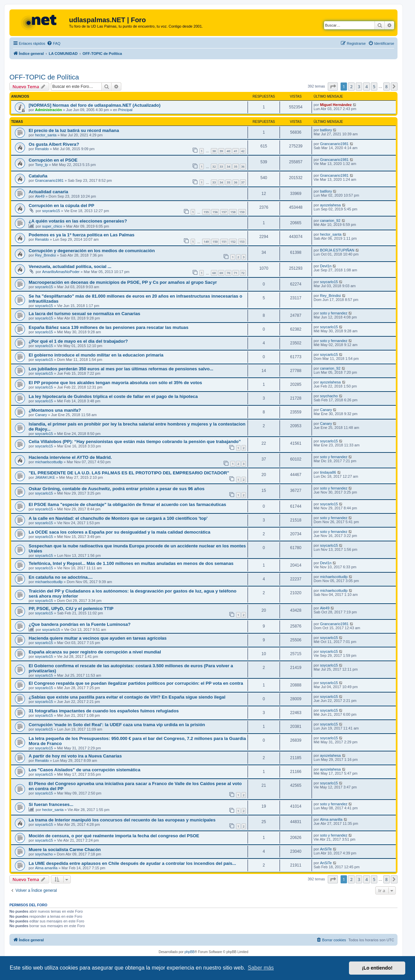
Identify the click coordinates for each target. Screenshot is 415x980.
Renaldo (42, 149)
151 (224, 242)
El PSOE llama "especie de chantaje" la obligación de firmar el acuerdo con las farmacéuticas (127, 504)
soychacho (329, 396)
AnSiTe (326, 849)
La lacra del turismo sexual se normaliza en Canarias (84, 314)
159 (242, 212)
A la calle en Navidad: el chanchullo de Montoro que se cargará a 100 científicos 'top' (118, 518)
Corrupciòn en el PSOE (53, 160)
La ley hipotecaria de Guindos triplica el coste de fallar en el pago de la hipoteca (113, 396)
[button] (333, 87)
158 (233, 212)
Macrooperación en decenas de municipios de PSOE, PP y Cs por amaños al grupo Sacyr (123, 282)
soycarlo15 (51, 211)
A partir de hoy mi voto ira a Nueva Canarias (75, 756)
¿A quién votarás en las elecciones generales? (78, 221)
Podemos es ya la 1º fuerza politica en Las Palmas (82, 235)
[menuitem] (54, 43)
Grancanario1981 (334, 144)
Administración (49, 110)
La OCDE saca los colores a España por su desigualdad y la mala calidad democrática (119, 532)
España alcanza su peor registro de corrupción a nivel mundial (95, 652)
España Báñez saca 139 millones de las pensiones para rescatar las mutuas (108, 327)
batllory (326, 130)
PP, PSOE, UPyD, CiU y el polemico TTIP (71, 609)
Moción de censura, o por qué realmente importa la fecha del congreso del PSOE (114, 836)
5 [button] (374, 87)
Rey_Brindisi (45, 255)
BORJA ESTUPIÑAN (337, 250)
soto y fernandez (334, 313)
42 (243, 151)
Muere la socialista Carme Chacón (65, 850)
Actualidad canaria (48, 192)
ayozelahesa (330, 205)
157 (224, 212)
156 (215, 212)
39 (221, 151)
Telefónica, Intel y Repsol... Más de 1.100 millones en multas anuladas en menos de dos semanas (131, 563)
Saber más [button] (261, 968)
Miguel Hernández (336, 105)
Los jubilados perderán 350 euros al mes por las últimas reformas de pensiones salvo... (121, 369)
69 (221, 273)
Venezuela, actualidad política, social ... (70, 266)
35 (235, 166)
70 (228, 273)
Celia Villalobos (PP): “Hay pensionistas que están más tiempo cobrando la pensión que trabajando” (135, 442)
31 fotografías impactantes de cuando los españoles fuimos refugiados (104, 711)
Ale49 (40, 196)
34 (228, 166)
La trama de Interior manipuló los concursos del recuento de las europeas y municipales (122, 820)
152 (233, 242)
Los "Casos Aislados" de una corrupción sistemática (85, 770)
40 (228, 151)
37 (243, 182)
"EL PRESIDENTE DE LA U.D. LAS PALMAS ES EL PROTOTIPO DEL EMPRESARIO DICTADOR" (129, 473)
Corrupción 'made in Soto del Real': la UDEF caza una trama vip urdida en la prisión (117, 725)
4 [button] (366, 87)
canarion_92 (330, 221)
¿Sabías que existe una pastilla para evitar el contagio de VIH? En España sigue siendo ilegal (127, 697)
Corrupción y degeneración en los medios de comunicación (92, 251)
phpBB (190, 952)
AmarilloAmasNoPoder (61, 272)
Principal (125, 110)
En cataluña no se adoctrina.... (61, 577)
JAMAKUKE (45, 477)
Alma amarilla (331, 819)
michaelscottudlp (49, 462)
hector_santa (46, 135)
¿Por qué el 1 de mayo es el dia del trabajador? (78, 341)
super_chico (52, 226)
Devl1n (326, 266)
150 (215, 242)
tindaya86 (328, 472)
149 (206, 242)
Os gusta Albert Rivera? (54, 144)
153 (242, 242)
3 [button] (359, 87)
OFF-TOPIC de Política (44, 77)
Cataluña (38, 176)
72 (243, 273)
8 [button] (387, 87)
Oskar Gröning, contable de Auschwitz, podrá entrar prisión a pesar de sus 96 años (117, 489)
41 (235, 151)
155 (206, 212)
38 (214, 151)
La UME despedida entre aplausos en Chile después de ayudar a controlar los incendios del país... (132, 863)
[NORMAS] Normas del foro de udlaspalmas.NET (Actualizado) (94, 105)
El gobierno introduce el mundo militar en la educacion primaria (96, 355)
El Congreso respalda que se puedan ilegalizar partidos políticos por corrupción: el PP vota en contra (136, 683)
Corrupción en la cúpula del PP (61, 206)
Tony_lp (41, 165)
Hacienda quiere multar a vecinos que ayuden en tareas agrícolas (98, 638)
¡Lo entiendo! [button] (377, 968)
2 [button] (351, 87)
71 (235, 273)
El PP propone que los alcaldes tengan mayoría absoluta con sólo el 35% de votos (115, 383)
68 (214, 273)
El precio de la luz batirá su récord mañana (74, 130)
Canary (41, 415)
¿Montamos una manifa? (55, 410)
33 (221, 166)
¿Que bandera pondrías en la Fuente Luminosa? (80, 624)
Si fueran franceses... (51, 804)
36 (243, 166)
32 (214, 166)
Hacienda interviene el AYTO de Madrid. (70, 457)
